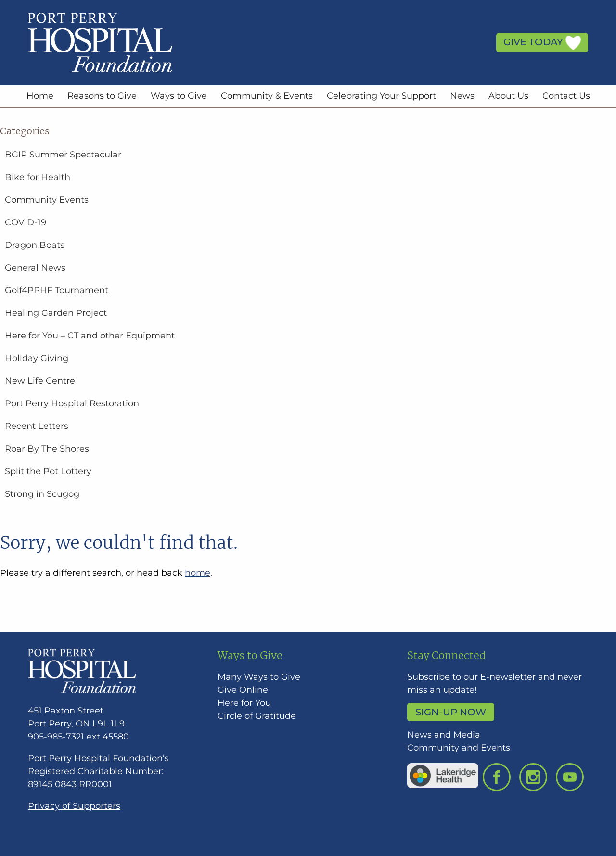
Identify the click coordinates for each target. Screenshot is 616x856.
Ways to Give (179, 96)
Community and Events (459, 748)
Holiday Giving (37, 358)
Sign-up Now (451, 712)
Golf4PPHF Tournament (57, 290)
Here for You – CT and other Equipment (90, 336)
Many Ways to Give (259, 677)
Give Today (542, 43)
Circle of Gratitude (257, 716)
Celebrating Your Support (381, 96)
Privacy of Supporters (74, 806)
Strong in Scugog (42, 494)
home (198, 573)
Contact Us (566, 96)
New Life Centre (40, 381)
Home (40, 96)
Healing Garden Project (56, 313)
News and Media (444, 735)
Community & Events (267, 96)
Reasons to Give (102, 96)
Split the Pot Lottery (48, 471)
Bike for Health (38, 177)
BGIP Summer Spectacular (63, 155)
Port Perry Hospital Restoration (72, 403)
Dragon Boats (35, 245)
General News (35, 268)
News (462, 96)
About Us (508, 96)
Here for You (244, 703)
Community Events (47, 200)
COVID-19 (26, 222)
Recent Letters (37, 426)
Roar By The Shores (47, 449)
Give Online (243, 690)
